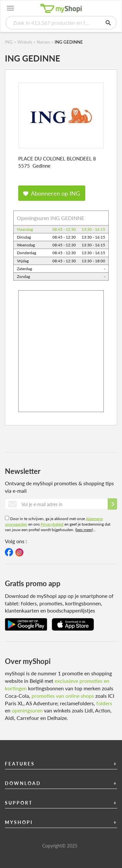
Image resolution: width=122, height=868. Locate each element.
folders (104, 703)
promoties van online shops (63, 696)
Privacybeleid (52, 524)
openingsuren (27, 710)
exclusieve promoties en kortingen (57, 684)
